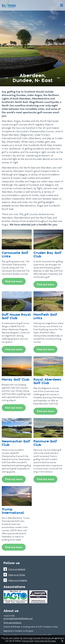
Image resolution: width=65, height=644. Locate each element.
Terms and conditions (12, 623)
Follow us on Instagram (15, 580)
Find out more (28, 641)
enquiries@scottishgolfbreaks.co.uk (18, 618)
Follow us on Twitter (14, 575)
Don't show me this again (45, 641)
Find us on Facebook (14, 569)
